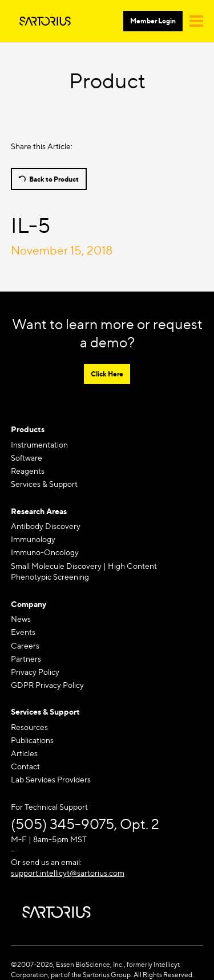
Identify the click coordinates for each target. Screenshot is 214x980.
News (21, 619)
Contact (25, 766)
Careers (25, 645)
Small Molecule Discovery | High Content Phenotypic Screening (84, 571)
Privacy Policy (35, 672)
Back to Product (54, 179)
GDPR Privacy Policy (47, 685)
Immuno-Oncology (45, 552)
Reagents (28, 471)
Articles (24, 753)
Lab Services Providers (51, 779)
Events (23, 632)
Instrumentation (39, 444)
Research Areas (39, 511)
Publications (32, 740)
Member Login (153, 21)
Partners (26, 659)
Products (28, 429)
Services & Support (44, 484)
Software (27, 458)
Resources (29, 727)
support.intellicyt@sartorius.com (68, 873)
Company (29, 604)
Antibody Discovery (46, 526)
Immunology (33, 539)
